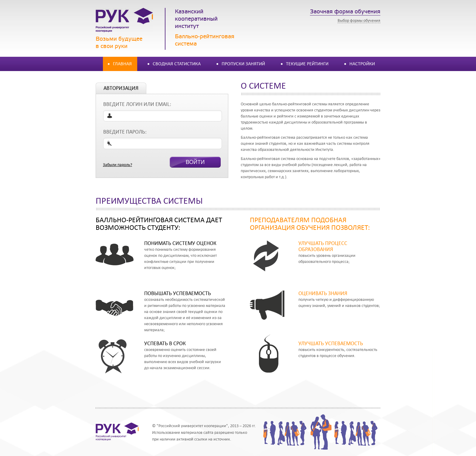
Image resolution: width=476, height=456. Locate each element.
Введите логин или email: (137, 104)
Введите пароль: (125, 132)
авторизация (121, 88)
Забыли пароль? (117, 165)
